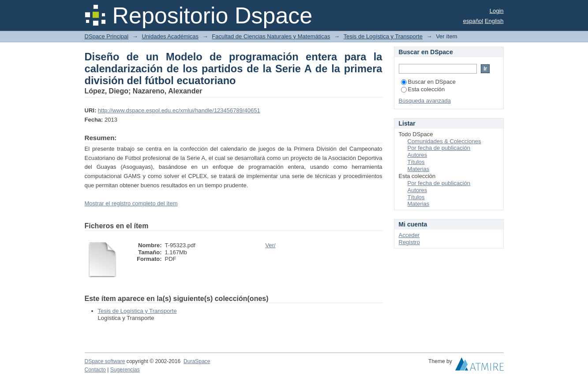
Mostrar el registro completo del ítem (131, 203)
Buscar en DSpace (428, 82)
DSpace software (105, 361)
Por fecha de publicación (439, 148)
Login (497, 11)
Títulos (416, 162)
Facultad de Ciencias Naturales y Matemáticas (271, 36)
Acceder (409, 235)
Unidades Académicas (170, 36)
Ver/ (271, 245)
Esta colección (423, 89)
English (494, 21)
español (473, 21)
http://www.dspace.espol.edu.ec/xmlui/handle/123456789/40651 (179, 110)
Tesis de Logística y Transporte (383, 36)
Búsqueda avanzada (425, 101)
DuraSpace (197, 361)
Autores (418, 155)
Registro (409, 242)
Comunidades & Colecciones (444, 141)
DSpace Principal (107, 36)
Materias (419, 169)
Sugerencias (125, 370)
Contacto (95, 370)
